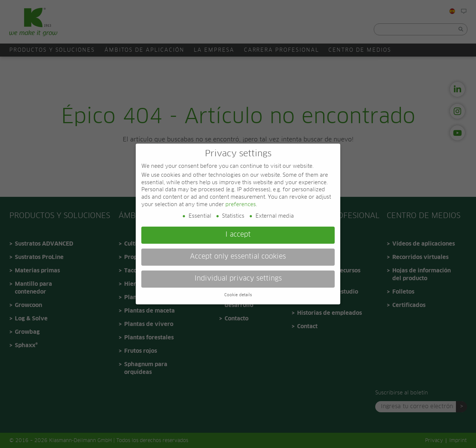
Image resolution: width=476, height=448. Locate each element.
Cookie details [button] (238, 295)
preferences (241, 205)
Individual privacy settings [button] (238, 279)
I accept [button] (238, 235)
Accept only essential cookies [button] (238, 257)
